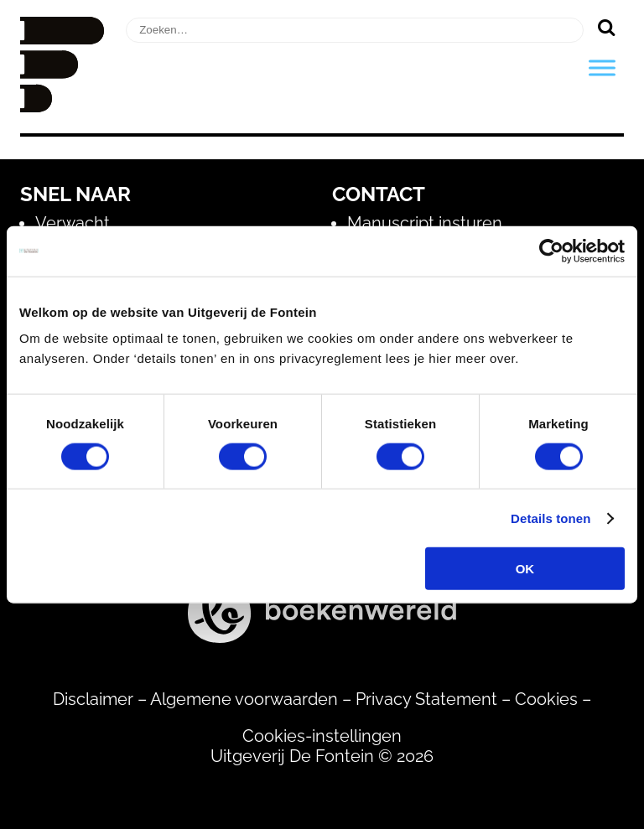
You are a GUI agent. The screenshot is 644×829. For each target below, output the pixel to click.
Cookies (546, 699)
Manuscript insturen (425, 223)
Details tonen (551, 518)
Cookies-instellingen (322, 736)
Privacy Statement (426, 699)
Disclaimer (93, 699)
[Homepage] (62, 106)
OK (525, 569)
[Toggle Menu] (602, 67)
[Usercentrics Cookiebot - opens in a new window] (551, 251)
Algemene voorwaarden (244, 699)
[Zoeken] (606, 27)
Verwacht (73, 223)
